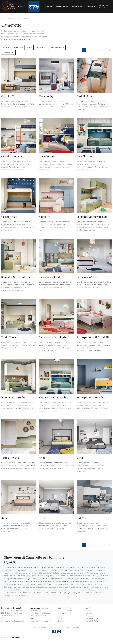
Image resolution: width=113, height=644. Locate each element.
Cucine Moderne (65, 608)
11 (109, 50)
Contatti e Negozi (103, 6)
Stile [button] (30, 47)
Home (3, 19)
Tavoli (60, 616)
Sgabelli (61, 621)
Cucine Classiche (65, 611)
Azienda (21, 6)
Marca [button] (6, 47)
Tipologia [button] (41, 47)
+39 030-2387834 (39, 616)
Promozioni (77, 6)
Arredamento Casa (13, 19)
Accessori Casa (92, 616)
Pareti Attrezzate (65, 613)
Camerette (25, 19)
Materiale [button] (18, 47)
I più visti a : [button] (8, 52)
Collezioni (48, 6)
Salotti (89, 608)
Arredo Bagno (92, 619)
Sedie (60, 619)
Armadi (89, 613)
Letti (88, 611)
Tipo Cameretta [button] (57, 47)
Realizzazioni (62, 6)
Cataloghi (91, 6)
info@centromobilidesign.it (13, 621)
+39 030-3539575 (11, 616)
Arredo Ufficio (92, 621)
